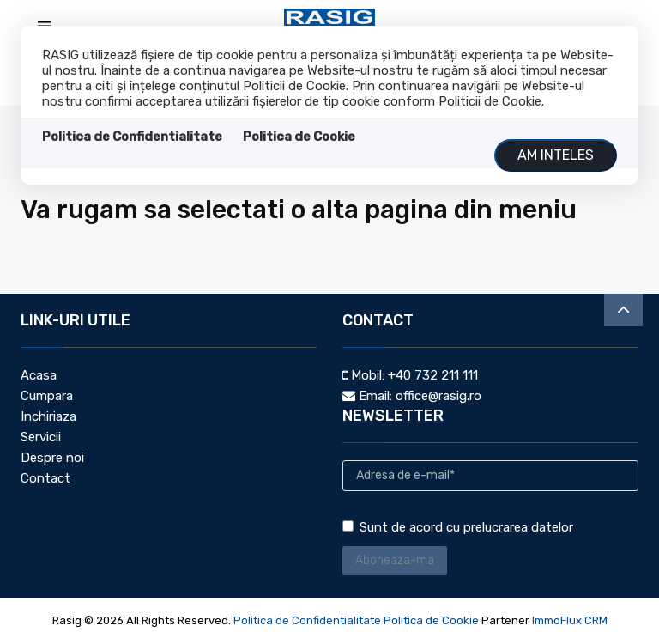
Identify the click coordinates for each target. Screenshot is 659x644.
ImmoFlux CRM (570, 620)
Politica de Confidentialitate (132, 137)
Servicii (41, 437)
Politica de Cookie (299, 137)
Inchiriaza (48, 416)
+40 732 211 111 (433, 375)
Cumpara (47, 396)
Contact (45, 478)
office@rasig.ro (438, 396)
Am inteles (556, 155)
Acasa (39, 375)
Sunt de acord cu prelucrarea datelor (458, 527)
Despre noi (52, 458)
